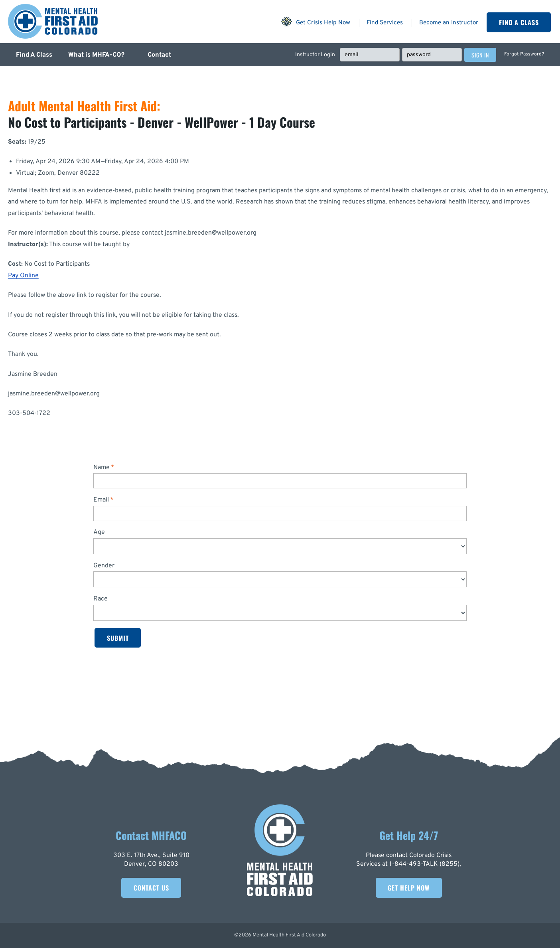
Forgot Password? (524, 54)
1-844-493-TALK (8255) (424, 864)
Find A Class (519, 22)
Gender (104, 566)
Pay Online (23, 276)
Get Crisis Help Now (315, 22)
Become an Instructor (449, 23)
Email (101, 500)
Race (101, 599)
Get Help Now (409, 888)
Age (99, 532)
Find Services (385, 23)
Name (102, 468)
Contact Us (151, 888)
